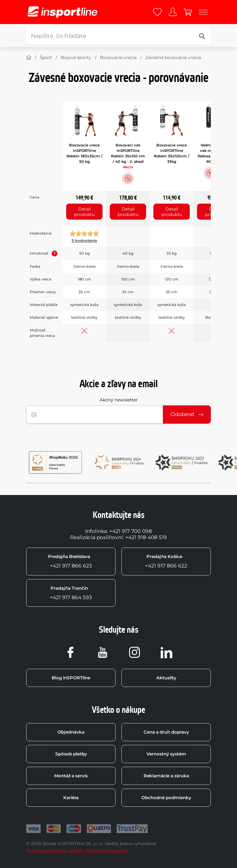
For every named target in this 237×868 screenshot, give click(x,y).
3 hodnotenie (84, 241)
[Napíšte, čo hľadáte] (117, 36)
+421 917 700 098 (131, 531)
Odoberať (187, 414)
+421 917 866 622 (166, 561)
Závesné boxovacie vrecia (173, 57)
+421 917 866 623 (70, 561)
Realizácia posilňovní (97, 537)
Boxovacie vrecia (118, 57)
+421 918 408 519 (146, 537)
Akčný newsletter (119, 400)
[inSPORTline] (63, 12)
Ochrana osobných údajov (55, 850)
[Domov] (29, 58)
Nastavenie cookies (107, 850)
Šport (46, 57)
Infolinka (96, 531)
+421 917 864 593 (71, 593)
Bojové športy (76, 57)
